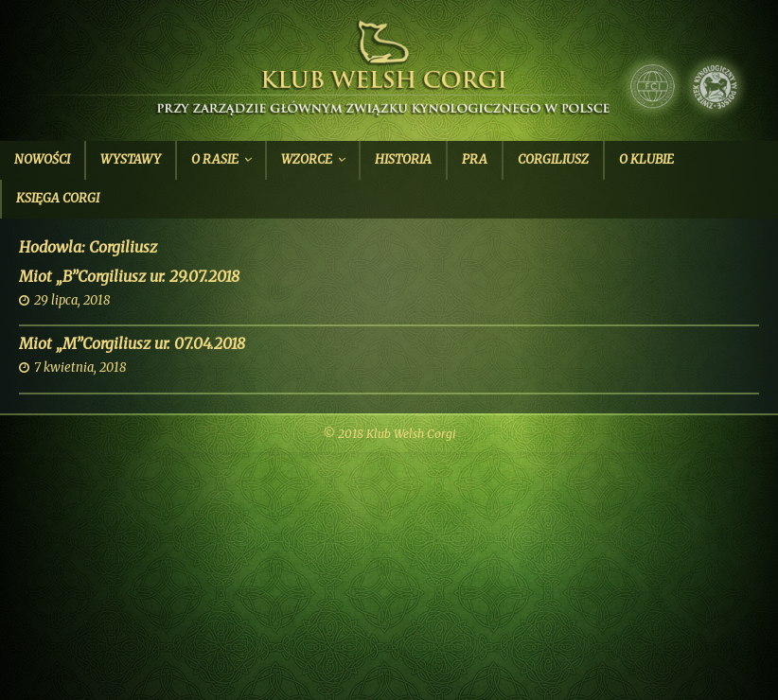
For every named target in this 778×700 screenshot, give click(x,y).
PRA (475, 159)
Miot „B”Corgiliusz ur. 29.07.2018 (129, 276)
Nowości (42, 159)
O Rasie (215, 159)
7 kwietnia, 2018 (80, 367)
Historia (403, 159)
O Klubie (646, 159)
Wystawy (131, 159)
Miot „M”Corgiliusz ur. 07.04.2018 (132, 343)
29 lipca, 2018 (72, 300)
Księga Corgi (58, 198)
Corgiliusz (553, 159)
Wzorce (307, 159)
